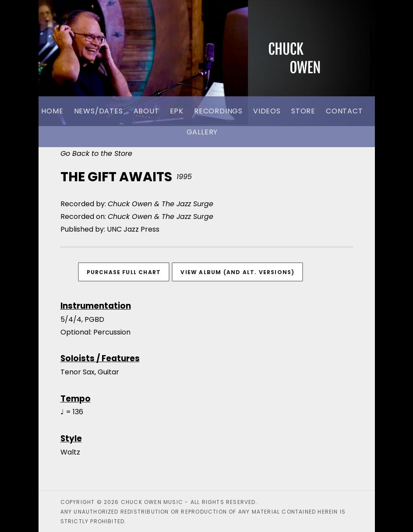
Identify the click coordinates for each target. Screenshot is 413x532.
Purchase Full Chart (124, 272)
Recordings (218, 111)
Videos (267, 111)
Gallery (202, 132)
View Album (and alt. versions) (237, 272)
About (146, 111)
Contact (344, 111)
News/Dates (99, 111)
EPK (177, 111)
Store (303, 111)
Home (52, 111)
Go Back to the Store (96, 153)
